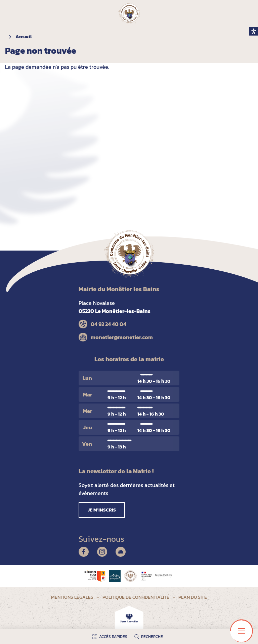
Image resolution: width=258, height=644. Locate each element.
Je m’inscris (102, 510)
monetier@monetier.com (122, 337)
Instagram (102, 552)
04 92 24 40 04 (109, 324)
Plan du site (193, 597)
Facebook (84, 552)
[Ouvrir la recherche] (150, 637)
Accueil (24, 37)
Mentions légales (72, 597)
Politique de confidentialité (136, 597)
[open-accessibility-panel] (254, 31)
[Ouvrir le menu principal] (242, 631)
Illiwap (121, 552)
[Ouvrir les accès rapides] (111, 637)
